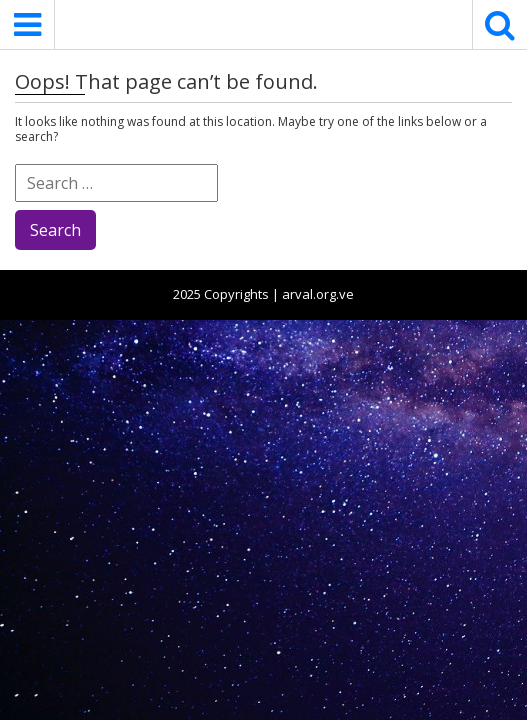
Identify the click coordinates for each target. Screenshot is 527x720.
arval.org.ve (318, 294)
